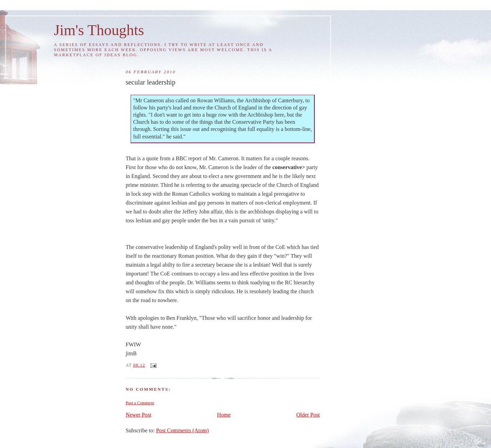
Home (224, 415)
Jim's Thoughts (99, 30)
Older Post (308, 415)
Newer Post (138, 415)
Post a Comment (140, 403)
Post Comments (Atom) (182, 431)
